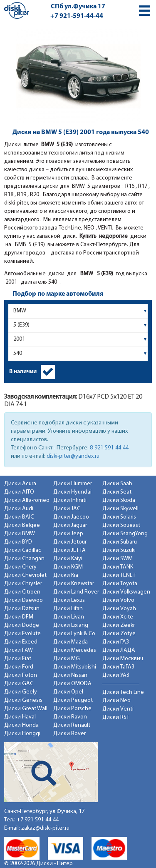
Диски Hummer (73, 484)
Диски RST (116, 717)
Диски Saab (117, 484)
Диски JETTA (69, 550)
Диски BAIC (19, 517)
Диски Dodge (22, 625)
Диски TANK (118, 567)
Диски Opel (68, 692)
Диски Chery (20, 567)
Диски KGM (68, 567)
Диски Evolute (22, 634)
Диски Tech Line (123, 692)
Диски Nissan (70, 675)
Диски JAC (67, 509)
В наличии (23, 372)
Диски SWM (118, 559)
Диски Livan (69, 617)
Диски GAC (19, 684)
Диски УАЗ (116, 675)
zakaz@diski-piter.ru (45, 828)
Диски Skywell (120, 509)
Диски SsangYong (125, 534)
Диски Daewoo (24, 600)
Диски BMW (20, 534)
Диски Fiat (18, 659)
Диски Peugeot (73, 700)
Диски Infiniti (70, 500)
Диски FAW (19, 650)
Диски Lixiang (71, 625)
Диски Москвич (123, 659)
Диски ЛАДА (119, 650)
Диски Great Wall (26, 709)
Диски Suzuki (119, 550)
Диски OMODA (72, 684)
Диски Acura (20, 484)
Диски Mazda (71, 642)
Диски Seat (117, 492)
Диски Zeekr (119, 625)
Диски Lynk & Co (74, 634)
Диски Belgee (22, 525)
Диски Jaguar (70, 525)
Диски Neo (116, 701)
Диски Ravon (70, 717)
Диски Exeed (21, 642)
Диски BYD (18, 542)
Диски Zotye (119, 634)
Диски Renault (72, 725)
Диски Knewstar (74, 584)
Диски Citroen (22, 592)
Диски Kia (66, 575)
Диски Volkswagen (126, 592)
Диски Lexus (69, 600)
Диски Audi (19, 509)
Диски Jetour (70, 542)
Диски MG (67, 659)
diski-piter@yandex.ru (73, 456)
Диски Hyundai (72, 492)
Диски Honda (21, 725)
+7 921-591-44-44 (77, 16)
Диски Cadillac (23, 550)
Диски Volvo (118, 600)
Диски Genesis (23, 700)
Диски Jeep (68, 534)
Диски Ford (19, 667)
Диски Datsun (22, 609)
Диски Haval (20, 717)
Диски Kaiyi (68, 559)
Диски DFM (19, 617)
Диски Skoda (119, 500)
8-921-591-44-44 (109, 448)
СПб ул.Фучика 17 (78, 7)
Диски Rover (69, 734)
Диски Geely (21, 692)
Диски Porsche (72, 709)
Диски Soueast (121, 525)
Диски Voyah (119, 609)
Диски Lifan (68, 609)
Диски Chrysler (23, 584)
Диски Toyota (120, 584)
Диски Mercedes (75, 650)
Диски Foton (21, 675)
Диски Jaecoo (71, 517)
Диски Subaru (120, 542)
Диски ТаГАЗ (118, 667)
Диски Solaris (119, 517)
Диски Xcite (118, 617)
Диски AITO (19, 492)
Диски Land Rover (76, 592)
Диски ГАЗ (116, 642)
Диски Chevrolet (25, 575)
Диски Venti (118, 709)
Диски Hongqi (22, 734)
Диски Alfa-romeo (27, 500)
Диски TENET (119, 575)
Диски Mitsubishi (75, 667)
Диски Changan (24, 559)
